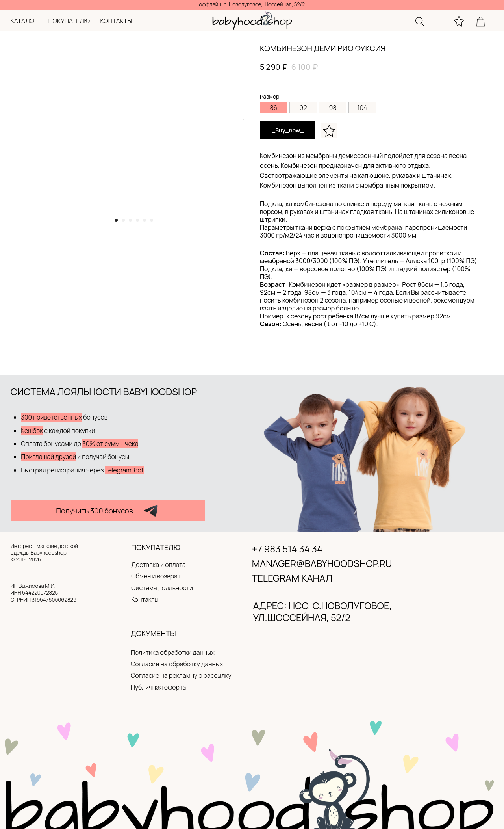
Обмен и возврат (156, 576)
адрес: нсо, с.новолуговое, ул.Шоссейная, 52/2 (323, 612)
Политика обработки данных (173, 652)
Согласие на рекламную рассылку (181, 675)
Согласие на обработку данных (177, 664)
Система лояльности (162, 588)
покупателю (69, 21)
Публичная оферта (158, 687)
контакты (116, 21)
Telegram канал (292, 578)
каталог (24, 21)
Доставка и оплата (158, 565)
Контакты (145, 599)
